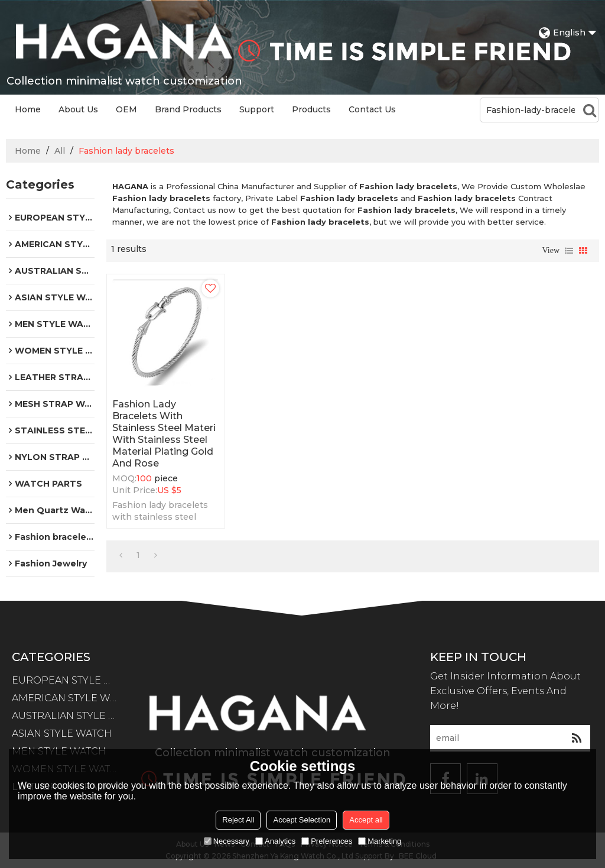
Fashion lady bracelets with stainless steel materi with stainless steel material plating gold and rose (164, 434)
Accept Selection (302, 820)
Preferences (327, 841)
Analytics (275, 841)
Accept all (366, 820)
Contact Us (372, 109)
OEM (126, 109)
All (60, 151)
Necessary (227, 841)
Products (311, 109)
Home (28, 109)
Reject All (238, 820)
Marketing (380, 841)
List (569, 251)
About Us (78, 109)
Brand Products (188, 109)
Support (257, 109)
